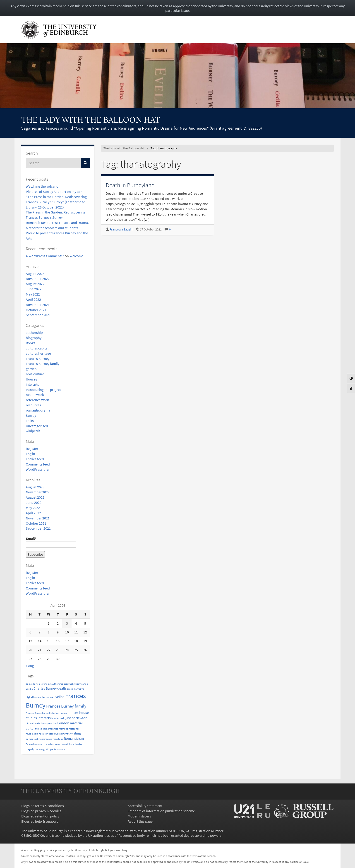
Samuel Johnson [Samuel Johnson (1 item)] (35, 744)
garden (31, 369)
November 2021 (38, 305)
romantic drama (38, 410)
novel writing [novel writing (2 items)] (71, 733)
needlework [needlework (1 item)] (54, 734)
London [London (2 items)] (63, 723)
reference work (37, 400)
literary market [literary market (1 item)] (49, 724)
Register (32, 449)
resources (33, 405)
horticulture (35, 374)
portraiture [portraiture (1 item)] (46, 739)
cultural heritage (38, 353)
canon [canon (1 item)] (85, 684)
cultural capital (37, 348)
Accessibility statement (145, 806)
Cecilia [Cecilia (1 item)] (29, 689)
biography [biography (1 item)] (69, 684)
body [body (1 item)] (78, 684)
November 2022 (38, 279)
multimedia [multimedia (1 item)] (32, 734)
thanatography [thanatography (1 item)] (52, 744)
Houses (31, 379)
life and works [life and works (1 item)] (33, 724)
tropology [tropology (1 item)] (40, 749)
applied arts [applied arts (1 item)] (32, 684)
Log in (30, 454)
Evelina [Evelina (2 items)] (59, 697)
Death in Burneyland (130, 185)
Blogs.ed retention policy (40, 816)
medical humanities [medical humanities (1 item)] (48, 729)
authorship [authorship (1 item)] (57, 684)
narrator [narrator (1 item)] (43, 734)
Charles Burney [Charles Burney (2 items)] (45, 688)
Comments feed (38, 464)
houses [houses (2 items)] (73, 713)
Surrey (31, 415)
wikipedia (33, 431)
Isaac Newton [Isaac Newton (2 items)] (77, 718)
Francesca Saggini (121, 229)
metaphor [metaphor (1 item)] (74, 729)
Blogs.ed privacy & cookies (41, 811)
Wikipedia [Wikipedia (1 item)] (51, 749)
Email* (51, 542)
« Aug (30, 666)
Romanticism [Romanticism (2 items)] (74, 738)
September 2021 (38, 315)
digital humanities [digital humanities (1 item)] (36, 697)
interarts (32, 384)
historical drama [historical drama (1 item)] (58, 713)
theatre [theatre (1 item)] (78, 744)
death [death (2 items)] (62, 688)
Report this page (140, 821)
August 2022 (35, 284)
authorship (34, 332)
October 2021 (36, 310)
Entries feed (35, 459)
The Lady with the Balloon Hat (91, 121)
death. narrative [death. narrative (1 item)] (75, 689)
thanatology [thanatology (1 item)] (67, 744)
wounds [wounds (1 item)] (61, 749)
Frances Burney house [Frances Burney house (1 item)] (37, 713)
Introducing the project (43, 390)
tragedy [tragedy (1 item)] (30, 749)
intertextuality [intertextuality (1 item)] (59, 718)
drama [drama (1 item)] (49, 697)
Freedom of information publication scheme (161, 811)
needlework (35, 395)
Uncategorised (37, 426)
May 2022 (33, 294)
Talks (30, 421)
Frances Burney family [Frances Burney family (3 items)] (66, 706)
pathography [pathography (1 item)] (33, 739)
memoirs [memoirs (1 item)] (64, 729)
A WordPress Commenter (45, 256)
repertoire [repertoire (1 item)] (58, 739)
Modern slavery (139, 816)
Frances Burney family (43, 364)
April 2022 (33, 299)
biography (34, 338)
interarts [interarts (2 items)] (44, 718)
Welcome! (77, 256)
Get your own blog (116, 850)
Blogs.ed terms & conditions (43, 806)
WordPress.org (37, 469)
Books (31, 343)
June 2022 (34, 289)
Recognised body (132, 835)
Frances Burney (38, 359)
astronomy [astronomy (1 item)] (45, 684)
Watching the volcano (42, 186)
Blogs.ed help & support (40, 821)
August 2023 (35, 274)
